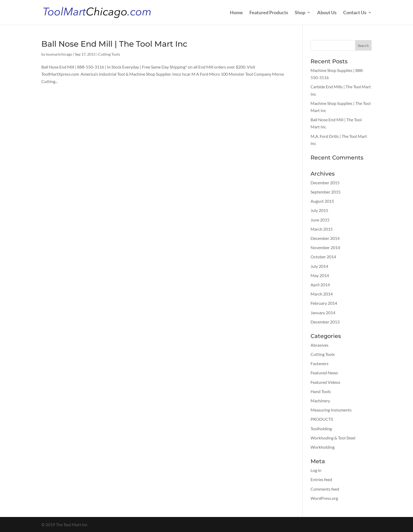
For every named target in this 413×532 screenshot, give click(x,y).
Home (236, 13)
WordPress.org (324, 498)
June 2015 (320, 220)
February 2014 (324, 303)
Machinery (320, 401)
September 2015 (326, 192)
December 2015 (325, 183)
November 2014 (325, 247)
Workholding (323, 447)
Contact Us (355, 13)
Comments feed (325, 489)
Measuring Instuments (331, 410)
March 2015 (322, 229)
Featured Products (269, 13)
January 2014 (323, 313)
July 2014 (319, 266)
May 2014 (320, 275)
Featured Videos (325, 382)
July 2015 (319, 210)
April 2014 (320, 285)
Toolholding (321, 429)
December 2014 (325, 238)
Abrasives (319, 345)
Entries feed (321, 479)
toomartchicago (59, 54)
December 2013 (325, 322)
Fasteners (319, 363)
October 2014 (323, 257)
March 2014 (322, 294)
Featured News (324, 373)
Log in (316, 470)
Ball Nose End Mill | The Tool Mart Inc (114, 44)
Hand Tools (321, 391)
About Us (327, 13)
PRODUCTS (322, 419)
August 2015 (322, 201)
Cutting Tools (109, 54)
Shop (300, 13)
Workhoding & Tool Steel (333, 438)
